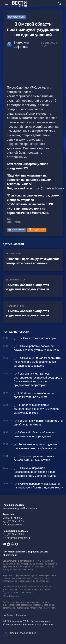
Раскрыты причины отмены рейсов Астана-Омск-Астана (34, 458)
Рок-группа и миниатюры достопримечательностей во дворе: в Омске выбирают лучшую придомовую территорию (38, 379)
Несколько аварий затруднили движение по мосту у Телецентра (35, 446)
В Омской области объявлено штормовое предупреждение (35, 434)
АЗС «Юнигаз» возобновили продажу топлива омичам (34, 395)
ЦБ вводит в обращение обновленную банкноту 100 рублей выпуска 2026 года (36, 409)
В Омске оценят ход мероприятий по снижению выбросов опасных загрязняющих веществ (38, 362)
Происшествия (17, 17)
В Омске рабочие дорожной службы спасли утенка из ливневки (37, 348)
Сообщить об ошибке (15, 615)
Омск (9, 222)
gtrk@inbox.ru (14, 525)
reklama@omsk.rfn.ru (18, 538)
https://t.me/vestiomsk (48, 188)
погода (18, 222)
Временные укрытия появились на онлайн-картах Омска (38, 423)
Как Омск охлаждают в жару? (35, 338)
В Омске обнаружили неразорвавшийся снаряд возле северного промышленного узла (35, 472)
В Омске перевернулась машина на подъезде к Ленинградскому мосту (38, 486)
